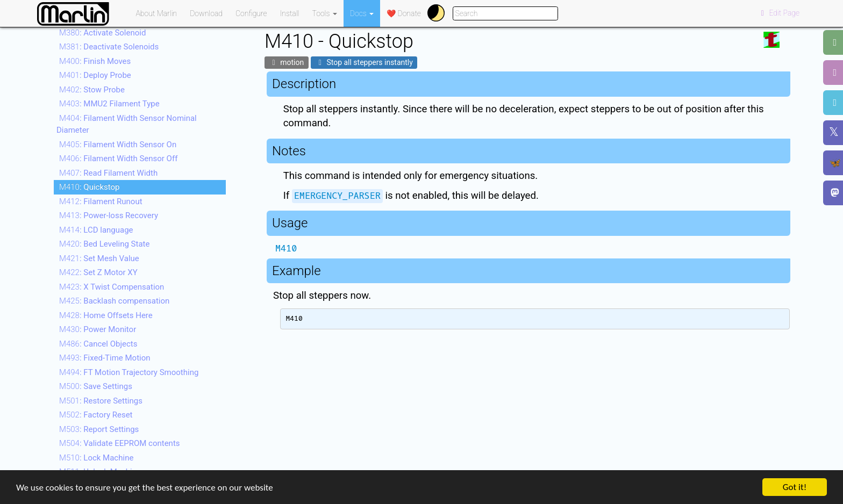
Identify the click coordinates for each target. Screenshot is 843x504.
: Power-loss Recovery (109, 215)
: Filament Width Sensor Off (118, 159)
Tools (325, 13)
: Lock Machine (96, 458)
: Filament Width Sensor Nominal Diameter (127, 124)
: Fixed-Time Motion (105, 358)
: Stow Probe (92, 90)
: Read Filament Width (108, 173)
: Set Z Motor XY (98, 272)
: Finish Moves (95, 61)
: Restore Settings (101, 401)
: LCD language (96, 230)
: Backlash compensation (114, 301)
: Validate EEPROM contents (120, 443)
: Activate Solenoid (102, 33)
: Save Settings (96, 386)
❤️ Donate (404, 13)
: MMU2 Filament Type (109, 104)
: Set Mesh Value (99, 258)
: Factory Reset (96, 415)
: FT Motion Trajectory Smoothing (129, 372)
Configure (251, 13)
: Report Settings (99, 429)
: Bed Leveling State (104, 244)
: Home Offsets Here (106, 315)
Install (290, 13)
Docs (362, 13)
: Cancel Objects (98, 344)
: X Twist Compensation (112, 287)
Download (206, 13)
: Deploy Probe (95, 75)
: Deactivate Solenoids (109, 47)
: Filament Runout (101, 201)
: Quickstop (89, 187)
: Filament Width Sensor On (118, 145)
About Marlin (157, 13)
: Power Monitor (98, 329)
